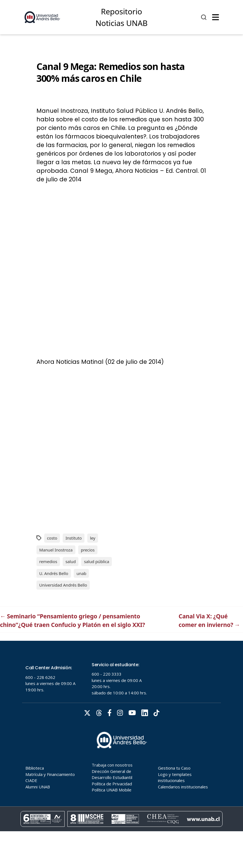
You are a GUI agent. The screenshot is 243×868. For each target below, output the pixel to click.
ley (93, 538)
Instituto (74, 538)
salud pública (97, 561)
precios (88, 550)
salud (71, 561)
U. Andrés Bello (54, 573)
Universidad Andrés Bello (63, 585)
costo (52, 538)
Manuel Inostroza (56, 550)
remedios (48, 561)
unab (81, 573)
